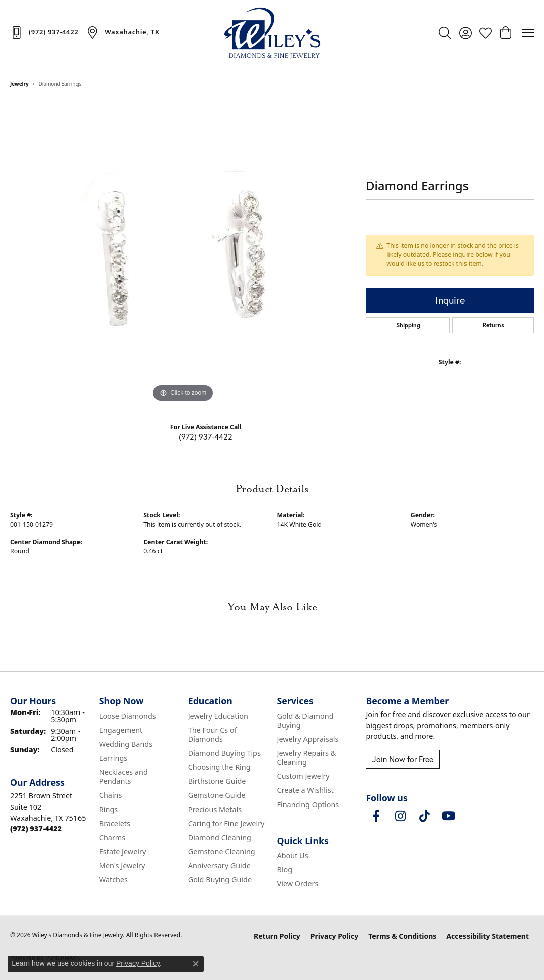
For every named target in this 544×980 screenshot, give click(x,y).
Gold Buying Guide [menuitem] (220, 880)
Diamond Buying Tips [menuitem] (224, 753)
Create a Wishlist (305, 790)
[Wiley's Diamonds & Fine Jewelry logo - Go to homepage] (272, 33)
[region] (183, 254)
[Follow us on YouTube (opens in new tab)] (448, 816)
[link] (44, 32)
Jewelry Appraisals (308, 739)
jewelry (19, 84)
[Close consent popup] (196, 964)
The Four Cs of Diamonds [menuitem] (213, 734)
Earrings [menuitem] (113, 758)
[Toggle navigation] (528, 33)
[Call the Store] (36, 828)
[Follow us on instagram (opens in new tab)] (400, 816)
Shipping (408, 325)
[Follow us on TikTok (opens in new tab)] (424, 816)
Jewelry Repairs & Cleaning (307, 758)
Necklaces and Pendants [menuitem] (124, 777)
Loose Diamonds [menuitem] (128, 716)
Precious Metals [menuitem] (215, 809)
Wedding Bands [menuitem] (126, 744)
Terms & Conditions (402, 936)
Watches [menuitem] (113, 880)
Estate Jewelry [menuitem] (123, 852)
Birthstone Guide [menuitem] (217, 781)
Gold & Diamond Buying (305, 720)
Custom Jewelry (303, 776)
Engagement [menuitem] (121, 730)
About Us (293, 856)
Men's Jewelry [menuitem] (122, 866)
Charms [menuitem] (112, 837)
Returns (493, 325)
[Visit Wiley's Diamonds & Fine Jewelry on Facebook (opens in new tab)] (376, 816)
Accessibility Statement (488, 936)
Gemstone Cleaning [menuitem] (222, 852)
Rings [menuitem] (108, 809)
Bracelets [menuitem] (115, 823)
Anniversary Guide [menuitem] (219, 866)
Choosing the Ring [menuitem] (219, 767)
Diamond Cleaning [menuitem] (220, 837)
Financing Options (308, 804)
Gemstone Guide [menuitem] (217, 795)
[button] (445, 33)
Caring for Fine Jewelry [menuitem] (226, 823)
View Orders (298, 884)
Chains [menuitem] (111, 795)
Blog (285, 870)
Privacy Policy (334, 936)
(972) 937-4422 (206, 437)
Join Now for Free (403, 759)
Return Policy (277, 936)
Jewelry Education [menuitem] (218, 716)
